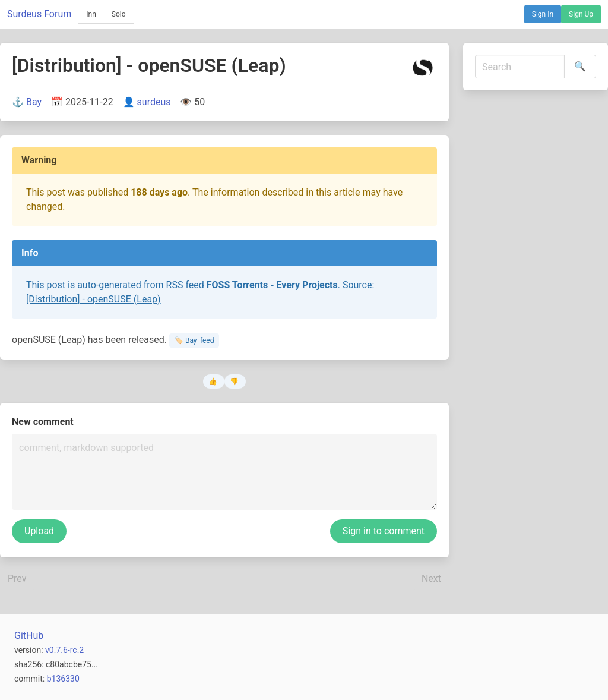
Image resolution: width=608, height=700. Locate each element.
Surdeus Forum (39, 14)
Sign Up (581, 14)
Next (431, 578)
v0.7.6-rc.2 (64, 650)
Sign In (543, 14)
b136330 (63, 679)
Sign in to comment (384, 531)
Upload (39, 531)
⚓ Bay (27, 102)
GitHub (29, 636)
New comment (43, 422)
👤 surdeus (147, 102)
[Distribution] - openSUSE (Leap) (94, 299)
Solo (119, 14)
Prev (17, 578)
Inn (91, 14)
